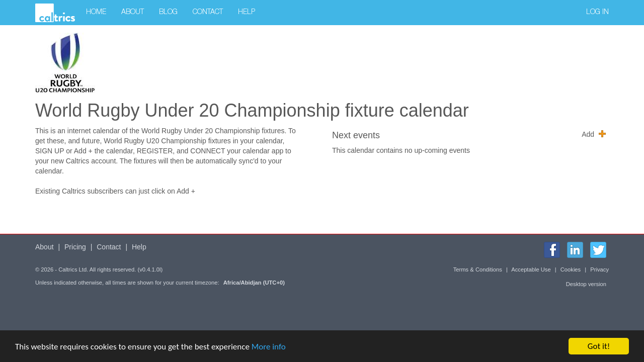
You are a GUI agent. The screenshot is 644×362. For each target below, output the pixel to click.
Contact (208, 13)
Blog (168, 13)
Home (96, 13)
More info (269, 347)
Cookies (571, 269)
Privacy (599, 269)
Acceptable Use (531, 269)
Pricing (75, 247)
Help (247, 13)
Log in (597, 13)
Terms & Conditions (478, 269)
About (133, 13)
